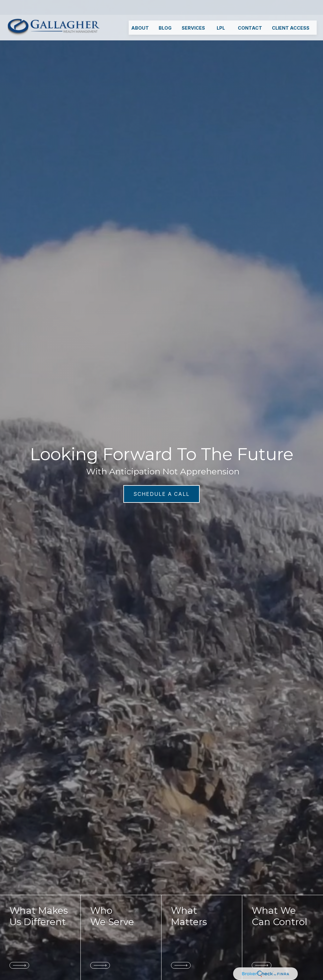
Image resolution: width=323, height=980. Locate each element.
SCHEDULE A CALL (161, 494)
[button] (140, 13)
